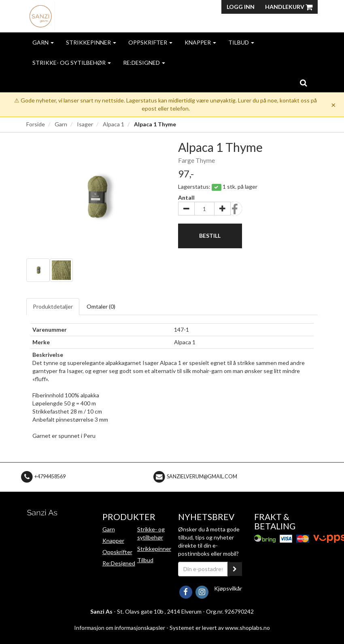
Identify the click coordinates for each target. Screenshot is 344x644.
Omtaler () (101, 306)
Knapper (200, 42)
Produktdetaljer (53, 306)
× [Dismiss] (333, 104)
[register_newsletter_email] (235, 569)
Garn (43, 42)
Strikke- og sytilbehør (72, 63)
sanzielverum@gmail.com (202, 477)
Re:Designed (144, 63)
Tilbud (241, 42)
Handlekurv (289, 7)
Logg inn (241, 7)
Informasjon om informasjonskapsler (120, 628)
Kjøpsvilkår (228, 588)
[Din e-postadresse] (203, 569)
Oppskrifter (150, 42)
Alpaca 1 (114, 124)
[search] (303, 83)
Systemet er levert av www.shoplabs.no (220, 628)
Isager (85, 124)
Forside (36, 124)
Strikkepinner (91, 42)
